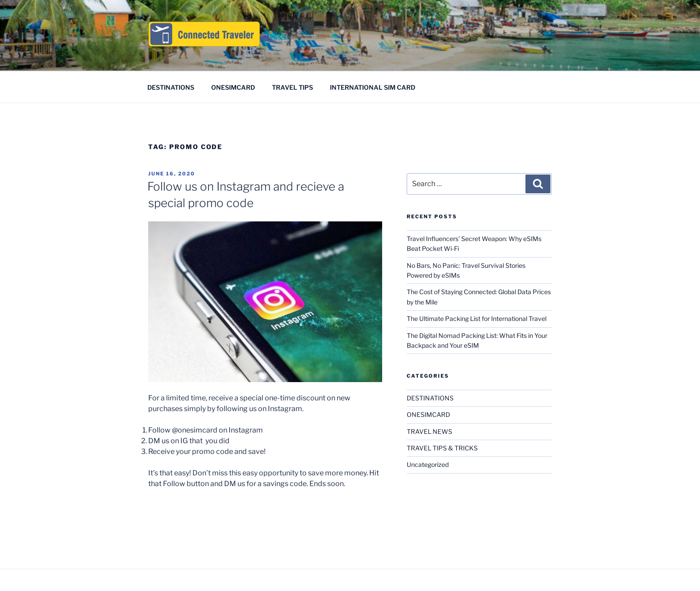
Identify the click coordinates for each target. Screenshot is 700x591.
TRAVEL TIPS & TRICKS (442, 448)
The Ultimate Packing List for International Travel (477, 318)
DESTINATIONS (171, 87)
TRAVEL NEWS (429, 431)
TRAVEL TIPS (292, 87)
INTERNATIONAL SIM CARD (373, 87)
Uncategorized (428, 464)
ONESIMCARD (233, 87)
